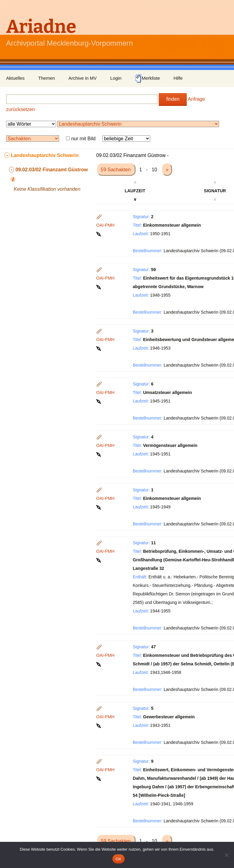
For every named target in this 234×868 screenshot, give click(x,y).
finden (173, 99)
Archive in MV (83, 78)
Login (116, 78)
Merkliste (147, 78)
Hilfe (178, 78)
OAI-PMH (105, 225)
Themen (46, 78)
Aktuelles (15, 78)
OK (118, 859)
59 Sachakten (116, 170)
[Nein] (226, 855)
